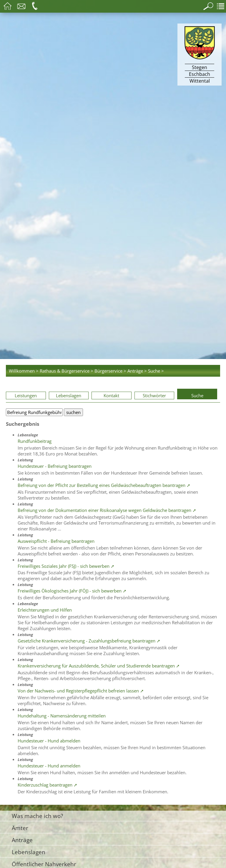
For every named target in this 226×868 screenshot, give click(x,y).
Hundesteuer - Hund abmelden (49, 741)
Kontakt (111, 395)
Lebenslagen (69, 395)
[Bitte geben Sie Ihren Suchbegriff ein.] (34, 412)
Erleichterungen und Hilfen (45, 610)
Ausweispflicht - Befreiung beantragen (56, 541)
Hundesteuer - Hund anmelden (49, 766)
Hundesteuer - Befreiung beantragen (55, 466)
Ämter (20, 828)
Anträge (22, 840)
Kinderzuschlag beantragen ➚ (48, 785)
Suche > (156, 371)
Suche (197, 395)
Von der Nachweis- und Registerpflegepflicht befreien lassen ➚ (81, 691)
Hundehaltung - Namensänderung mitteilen (62, 716)
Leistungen (26, 395)
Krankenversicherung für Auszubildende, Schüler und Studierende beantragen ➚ (99, 666)
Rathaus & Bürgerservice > (67, 371)
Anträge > (137, 371)
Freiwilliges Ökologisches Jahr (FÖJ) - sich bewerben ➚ (72, 591)
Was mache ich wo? (37, 816)
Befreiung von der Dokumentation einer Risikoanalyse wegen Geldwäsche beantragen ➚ (107, 510)
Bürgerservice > (110, 371)
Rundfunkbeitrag (35, 441)
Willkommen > (24, 371)
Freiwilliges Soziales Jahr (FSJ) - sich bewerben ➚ (66, 566)
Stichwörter (154, 395)
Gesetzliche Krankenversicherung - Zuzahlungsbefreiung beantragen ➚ (89, 641)
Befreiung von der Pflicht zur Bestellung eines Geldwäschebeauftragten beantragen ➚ (104, 485)
